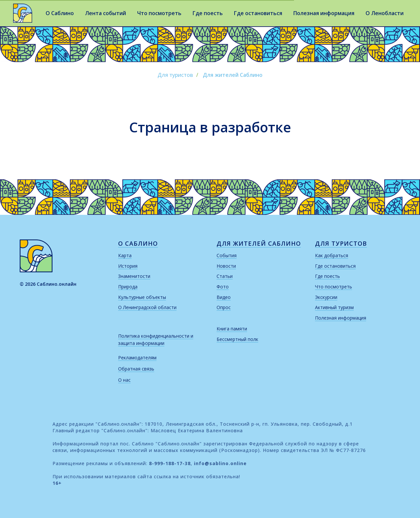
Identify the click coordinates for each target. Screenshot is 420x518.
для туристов (341, 243)
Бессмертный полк (237, 339)
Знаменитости (134, 276)
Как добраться (332, 255)
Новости (226, 266)
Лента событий (105, 13)
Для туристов (175, 75)
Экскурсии (326, 297)
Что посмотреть (159, 13)
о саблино (138, 243)
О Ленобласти (385, 13)
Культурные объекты (142, 297)
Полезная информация (324, 13)
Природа (128, 287)
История (128, 266)
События (227, 255)
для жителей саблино (259, 243)
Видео (224, 297)
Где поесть (208, 13)
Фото (223, 287)
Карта (125, 255)
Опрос (224, 307)
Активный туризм (334, 307)
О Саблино (60, 13)
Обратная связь (136, 369)
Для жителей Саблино (233, 75)
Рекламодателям (137, 358)
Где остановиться (258, 13)
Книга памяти (232, 329)
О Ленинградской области (147, 307)
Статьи (225, 276)
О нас (124, 380)
